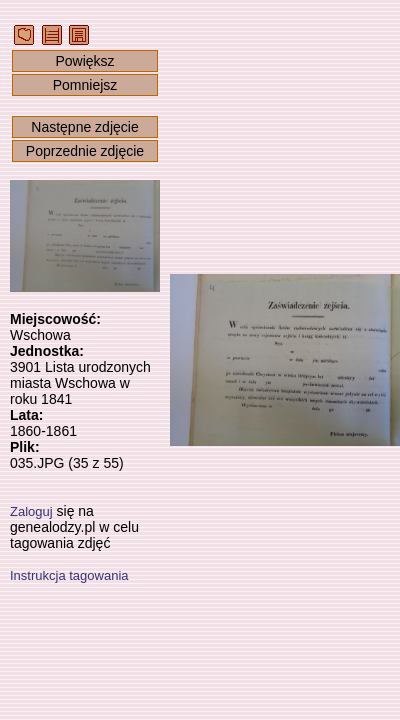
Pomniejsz (85, 85)
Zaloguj (31, 511)
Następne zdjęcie (84, 127)
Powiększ (84, 61)
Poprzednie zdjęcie (85, 151)
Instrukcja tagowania (69, 575)
